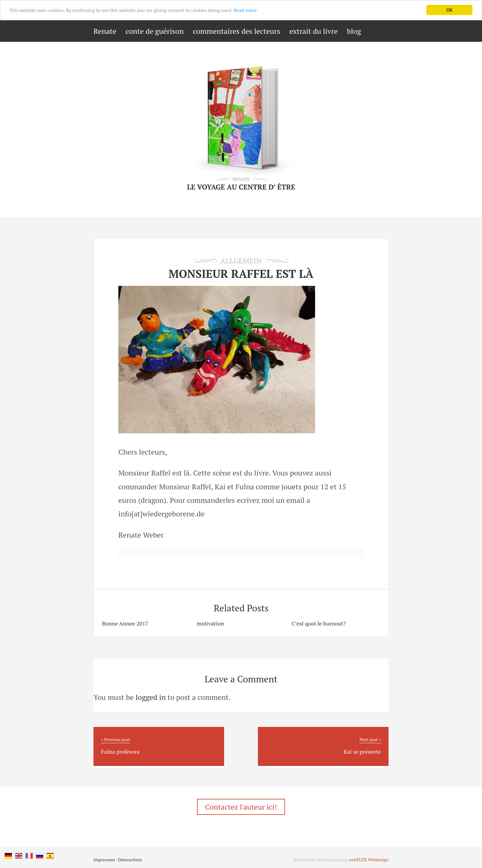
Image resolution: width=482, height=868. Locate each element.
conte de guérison (154, 31)
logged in (151, 697)
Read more (245, 10)
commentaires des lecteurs (236, 31)
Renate (105, 31)
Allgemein (241, 261)
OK (449, 10)
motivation (210, 623)
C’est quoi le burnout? (318, 623)
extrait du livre (313, 31)
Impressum (104, 860)
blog (354, 31)
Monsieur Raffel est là (241, 274)
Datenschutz (130, 860)
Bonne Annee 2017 (125, 623)
